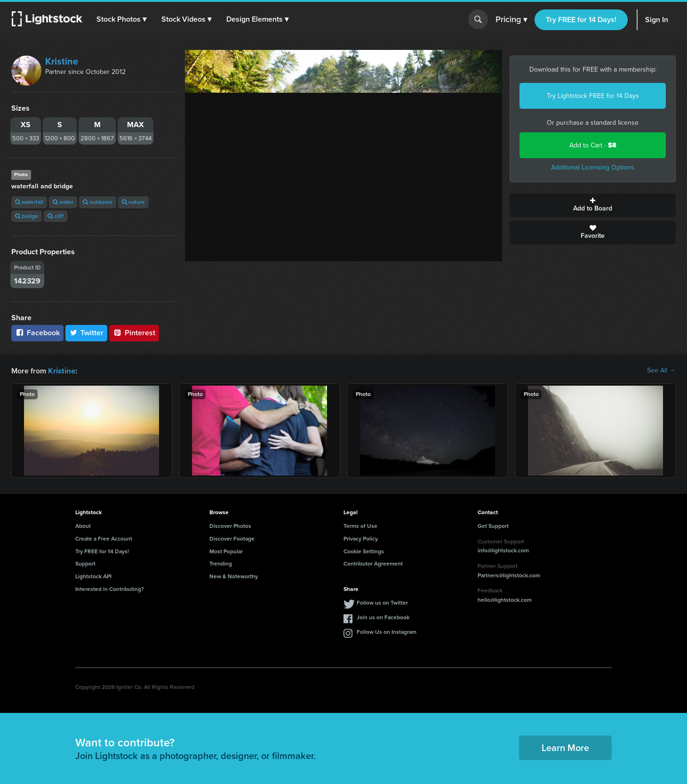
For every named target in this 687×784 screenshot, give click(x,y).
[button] (122, 19)
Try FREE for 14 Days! (581, 20)
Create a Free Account (104, 538)
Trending (221, 563)
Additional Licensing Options (593, 167)
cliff (56, 216)
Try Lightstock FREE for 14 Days (593, 96)
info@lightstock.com (503, 550)
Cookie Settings (364, 551)
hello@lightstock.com (505, 599)
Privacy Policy (361, 538)
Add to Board (593, 205)
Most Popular (226, 551)
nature (133, 202)
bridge (27, 216)
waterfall (29, 202)
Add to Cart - (593, 145)
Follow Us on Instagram (387, 631)
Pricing (511, 20)
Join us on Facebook (383, 617)
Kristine (62, 61)
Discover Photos (230, 525)
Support (85, 563)
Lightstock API (93, 576)
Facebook (37, 333)
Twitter (87, 333)
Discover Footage (232, 538)
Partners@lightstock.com (509, 575)
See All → (661, 371)
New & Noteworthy (234, 576)
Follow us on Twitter (382, 602)
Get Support (493, 525)
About (83, 525)
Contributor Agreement (373, 563)
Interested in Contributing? (110, 589)
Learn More (565, 747)
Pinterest (134, 333)
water (63, 202)
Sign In (657, 20)
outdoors (98, 202)
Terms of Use (360, 525)
